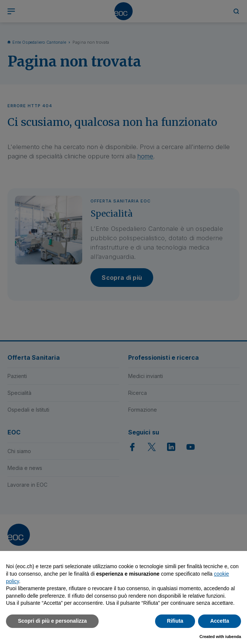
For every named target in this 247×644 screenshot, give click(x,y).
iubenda (233, 637)
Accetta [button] (220, 621)
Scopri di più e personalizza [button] (52, 621)
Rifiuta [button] (175, 621)
